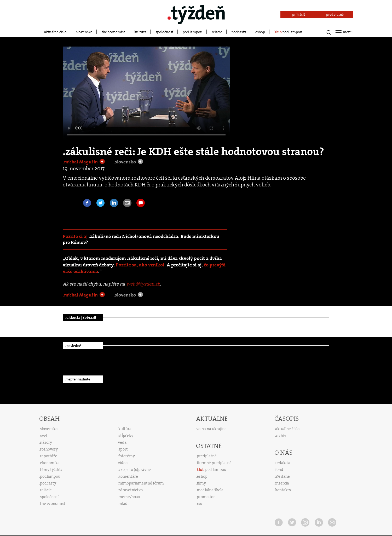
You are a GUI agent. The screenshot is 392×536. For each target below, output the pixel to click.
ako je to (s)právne (135, 470)
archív (281, 436)
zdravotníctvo (131, 490)
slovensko (84, 32)
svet (44, 436)
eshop (260, 32)
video (123, 463)
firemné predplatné (214, 463)
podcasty (239, 32)
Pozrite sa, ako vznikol (140, 265)
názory (46, 442)
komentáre (128, 476)
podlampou (50, 476)
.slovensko (125, 162)
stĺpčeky (126, 436)
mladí (123, 504)
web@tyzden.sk (143, 284)
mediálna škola (210, 490)
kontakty (283, 490)
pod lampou (193, 32)
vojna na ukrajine (212, 429)
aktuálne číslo (55, 32)
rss (199, 504)
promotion (206, 497)
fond (279, 470)
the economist (113, 32)
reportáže (49, 456)
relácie (217, 32)
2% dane (283, 476)
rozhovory (49, 449)
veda (122, 442)
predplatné (207, 456)
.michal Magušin (81, 162)
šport (123, 449)
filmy (201, 483)
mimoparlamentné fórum (141, 483)
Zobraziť (89, 317)
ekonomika (50, 463)
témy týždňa (51, 470)
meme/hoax (129, 497)
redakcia (283, 463)
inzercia (282, 483)
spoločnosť (164, 32)
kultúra (140, 32)
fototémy (127, 456)
